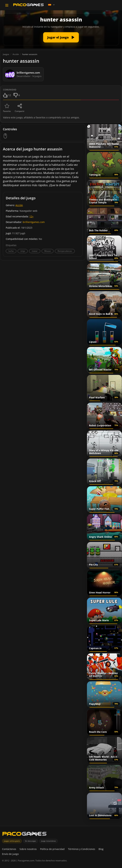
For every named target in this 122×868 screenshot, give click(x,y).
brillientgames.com (34, 222)
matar (35, 251)
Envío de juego (10, 854)
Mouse (48, 251)
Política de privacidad (52, 849)
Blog (101, 849)
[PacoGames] (24, 835)
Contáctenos (9, 849)
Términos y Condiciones (82, 849)
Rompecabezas (65, 251)
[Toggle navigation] (7, 5)
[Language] (52, 5)
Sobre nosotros (28, 849)
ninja (23, 251)
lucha (11, 251)
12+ (31, 216)
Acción (19, 205)
